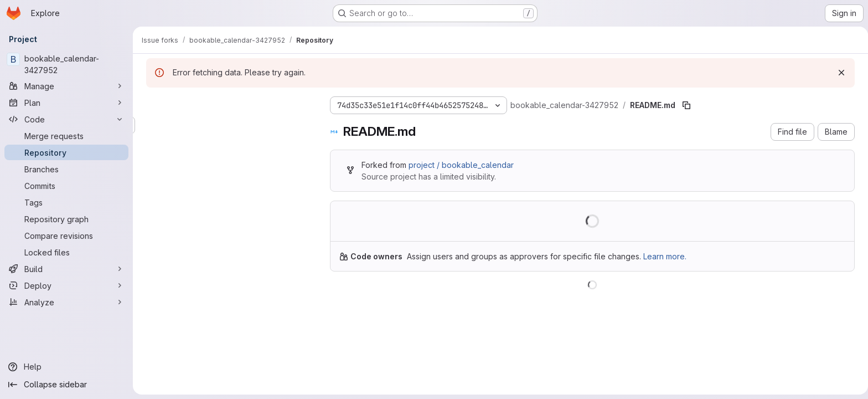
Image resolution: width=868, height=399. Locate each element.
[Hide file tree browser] (153, 103)
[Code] (66, 119)
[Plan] (66, 103)
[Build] (66, 269)
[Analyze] (66, 302)
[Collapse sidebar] (66, 385)
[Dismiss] (839, 73)
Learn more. (663, 256)
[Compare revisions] (66, 236)
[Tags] (66, 202)
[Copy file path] (684, 105)
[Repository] (66, 152)
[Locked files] (66, 252)
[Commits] (66, 186)
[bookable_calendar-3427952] (66, 64)
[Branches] (66, 169)
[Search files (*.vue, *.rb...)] (227, 125)
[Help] (66, 367)
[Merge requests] (66, 136)
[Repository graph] (66, 219)
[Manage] (66, 86)
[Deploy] (66, 285)
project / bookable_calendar (459, 165)
